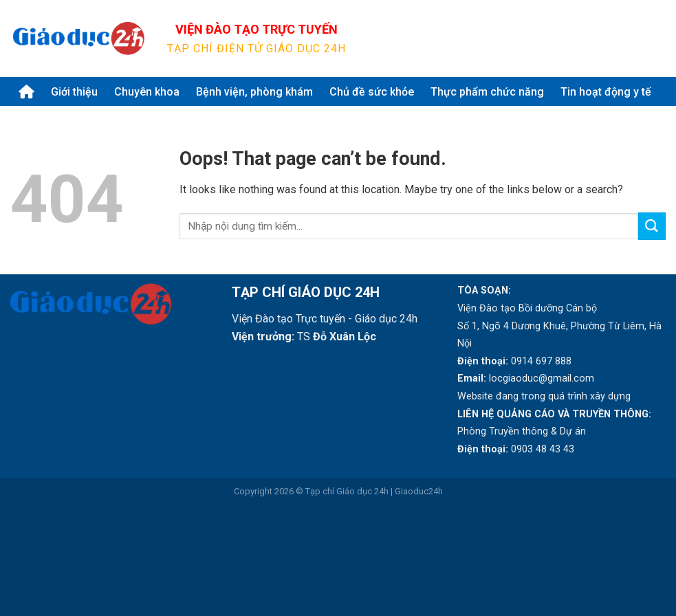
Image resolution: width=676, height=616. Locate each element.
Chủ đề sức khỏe (372, 92)
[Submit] (649, 38)
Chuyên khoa (147, 92)
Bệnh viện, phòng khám (254, 92)
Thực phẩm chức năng (487, 92)
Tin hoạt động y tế (606, 92)
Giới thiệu (74, 92)
